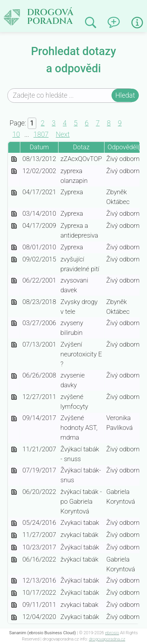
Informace (137, 23)
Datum (39, 147)
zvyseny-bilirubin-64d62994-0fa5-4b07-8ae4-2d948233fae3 (14, 324)
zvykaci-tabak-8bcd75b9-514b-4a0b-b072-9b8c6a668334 (14, 581)
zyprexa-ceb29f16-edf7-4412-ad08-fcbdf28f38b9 (14, 214)
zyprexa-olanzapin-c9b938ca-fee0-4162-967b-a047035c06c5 (14, 172)
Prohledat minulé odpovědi (93, 23)
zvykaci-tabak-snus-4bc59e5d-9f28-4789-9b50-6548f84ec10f (14, 471)
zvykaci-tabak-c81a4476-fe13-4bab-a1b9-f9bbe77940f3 (14, 548)
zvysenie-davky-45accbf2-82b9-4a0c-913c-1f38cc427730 (14, 376)
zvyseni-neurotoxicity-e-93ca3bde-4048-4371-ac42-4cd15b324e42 (14, 345)
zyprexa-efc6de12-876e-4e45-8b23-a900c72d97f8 (14, 193)
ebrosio (112, 633)
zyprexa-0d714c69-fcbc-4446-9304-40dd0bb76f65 (14, 248)
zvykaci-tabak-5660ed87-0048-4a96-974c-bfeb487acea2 (14, 618)
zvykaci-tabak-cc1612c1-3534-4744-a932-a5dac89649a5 (14, 536)
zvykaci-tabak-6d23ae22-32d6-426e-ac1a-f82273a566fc (14, 606)
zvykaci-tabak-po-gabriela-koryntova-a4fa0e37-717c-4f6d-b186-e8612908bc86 (14, 493)
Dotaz (81, 147)
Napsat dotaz (116, 20)
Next (63, 134)
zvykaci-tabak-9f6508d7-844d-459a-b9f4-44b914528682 (14, 560)
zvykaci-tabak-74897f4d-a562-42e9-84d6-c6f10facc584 (14, 593)
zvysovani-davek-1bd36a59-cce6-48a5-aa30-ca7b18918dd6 (14, 281)
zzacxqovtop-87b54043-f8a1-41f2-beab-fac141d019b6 (14, 160)
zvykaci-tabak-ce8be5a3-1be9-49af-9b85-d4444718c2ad (14, 523)
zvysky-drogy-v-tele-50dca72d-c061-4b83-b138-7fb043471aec (14, 303)
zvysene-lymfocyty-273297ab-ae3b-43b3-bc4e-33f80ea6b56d (14, 398)
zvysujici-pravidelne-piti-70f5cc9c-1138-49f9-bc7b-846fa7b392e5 (14, 260)
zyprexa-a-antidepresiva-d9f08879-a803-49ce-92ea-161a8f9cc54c (14, 226)
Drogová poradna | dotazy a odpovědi (57, 14)
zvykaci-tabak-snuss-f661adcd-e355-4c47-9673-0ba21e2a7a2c (14, 450)
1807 (41, 134)
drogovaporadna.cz (107, 639)
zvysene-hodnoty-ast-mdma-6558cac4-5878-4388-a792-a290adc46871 (14, 419)
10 (16, 134)
